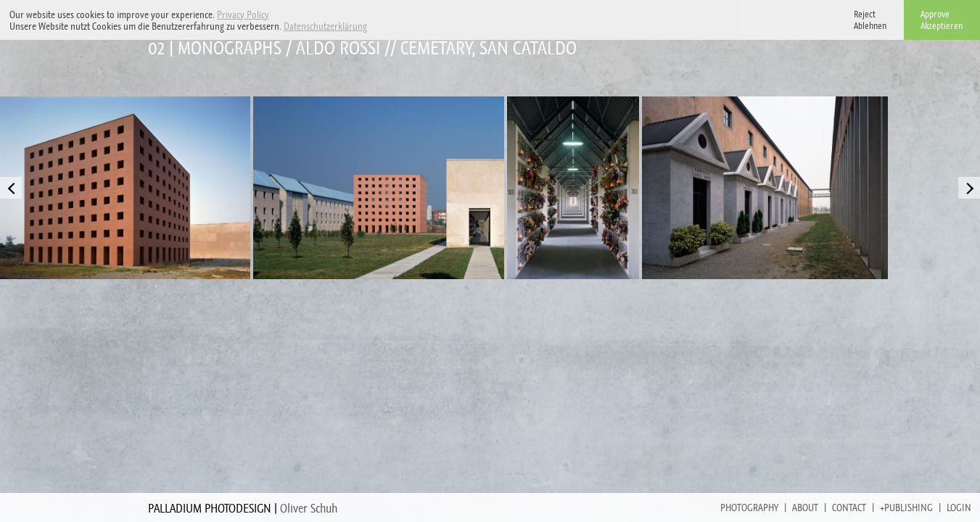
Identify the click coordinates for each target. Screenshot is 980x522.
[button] (371, 27)
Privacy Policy (243, 14)
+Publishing (906, 507)
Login (959, 507)
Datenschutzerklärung (325, 26)
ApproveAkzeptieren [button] (942, 20)
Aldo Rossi (338, 48)
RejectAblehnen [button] (870, 20)
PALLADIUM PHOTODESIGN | (243, 508)
